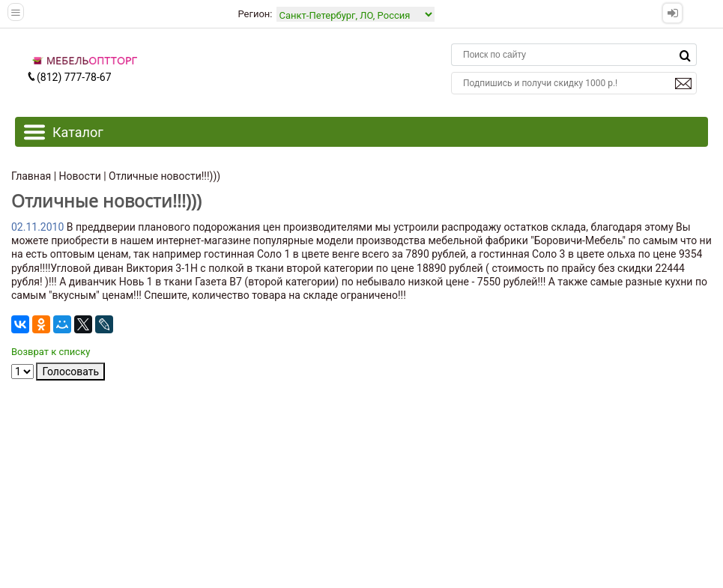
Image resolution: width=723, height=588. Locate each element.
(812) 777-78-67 (69, 77)
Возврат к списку (51, 352)
